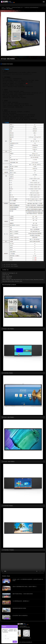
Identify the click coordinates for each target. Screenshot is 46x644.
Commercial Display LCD (17, 7)
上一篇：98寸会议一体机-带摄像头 (10, 264)
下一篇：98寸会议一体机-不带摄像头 (10, 266)
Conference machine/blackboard (31, 7)
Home (3, 7)
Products (8, 7)
